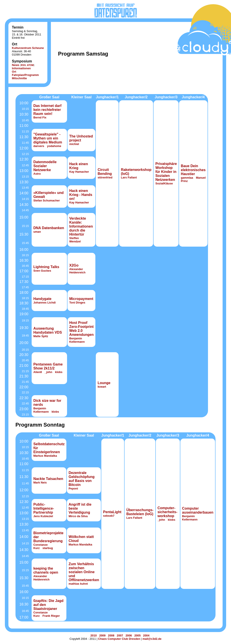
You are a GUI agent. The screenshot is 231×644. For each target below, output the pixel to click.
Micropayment (81, 299)
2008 (111, 635)
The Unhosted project (81, 138)
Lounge (104, 383)
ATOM (30, 65)
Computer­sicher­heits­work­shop (167, 512)
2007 (120, 635)
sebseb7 (109, 516)
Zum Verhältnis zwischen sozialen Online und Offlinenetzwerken (84, 572)
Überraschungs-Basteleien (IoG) (140, 512)
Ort (14, 72)
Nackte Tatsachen (48, 479)
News (16, 65)
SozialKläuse (164, 183)
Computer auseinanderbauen (198, 510)
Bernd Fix (40, 117)
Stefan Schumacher (47, 200)
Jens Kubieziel (43, 516)
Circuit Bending (105, 172)
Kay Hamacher (79, 172)
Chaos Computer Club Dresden (119, 639)
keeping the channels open (46, 570)
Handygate (42, 299)
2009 (102, 635)
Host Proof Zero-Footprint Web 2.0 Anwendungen (81, 329)
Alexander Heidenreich (77, 271)
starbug (48, 548)
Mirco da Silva (78, 516)
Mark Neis (40, 483)
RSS (23, 65)
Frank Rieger (51, 616)
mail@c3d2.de (152, 639)
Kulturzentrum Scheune (28, 48)
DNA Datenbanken (49, 228)
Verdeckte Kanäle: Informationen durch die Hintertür (81, 226)
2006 (129, 635)
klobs (59, 372)
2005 (137, 635)
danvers (39, 146)
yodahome (54, 146)
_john (48, 372)
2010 (94, 635)
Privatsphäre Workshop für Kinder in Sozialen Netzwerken (166, 172)
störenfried (105, 177)
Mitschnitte (19, 78)
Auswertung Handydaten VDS (48, 330)
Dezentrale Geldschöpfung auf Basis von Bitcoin (82, 479)
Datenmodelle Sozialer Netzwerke (45, 166)
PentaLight (112, 512)
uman (37, 232)
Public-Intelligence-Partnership (44, 508)
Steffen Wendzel (75, 240)
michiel (74, 144)
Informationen (21, 68)
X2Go (74, 265)
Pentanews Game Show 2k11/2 (48, 366)
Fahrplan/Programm (25, 75)
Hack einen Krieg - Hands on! (81, 195)
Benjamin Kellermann (77, 340)
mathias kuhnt (78, 584)
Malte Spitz (41, 336)
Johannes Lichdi (45, 303)
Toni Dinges (77, 303)
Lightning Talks (46, 267)
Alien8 (38, 372)
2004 (146, 635)
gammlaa (187, 178)
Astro (37, 174)
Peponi (73, 488)
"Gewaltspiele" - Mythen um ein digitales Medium (48, 138)
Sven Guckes (42, 271)
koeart (102, 387)
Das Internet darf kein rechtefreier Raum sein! (47, 110)
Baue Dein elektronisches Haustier (193, 170)
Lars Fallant (129, 177)
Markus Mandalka (45, 456)
